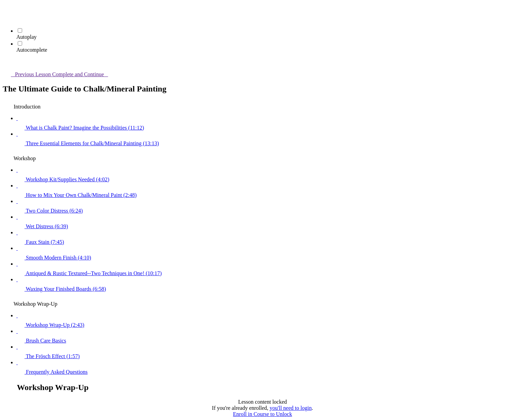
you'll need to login (291, 408)
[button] (7, 9)
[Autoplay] (20, 30)
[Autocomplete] (20, 43)
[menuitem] (7, 19)
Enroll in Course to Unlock (262, 414)
